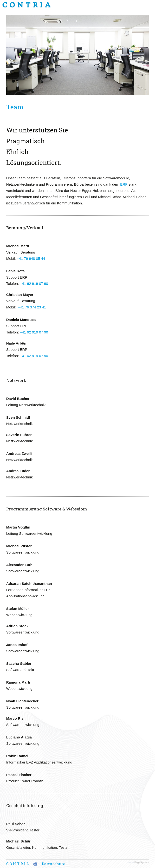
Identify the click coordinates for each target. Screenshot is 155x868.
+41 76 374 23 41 (32, 307)
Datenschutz (53, 864)
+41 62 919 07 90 (34, 284)
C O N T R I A (18, 864)
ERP (124, 184)
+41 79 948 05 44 (31, 258)
